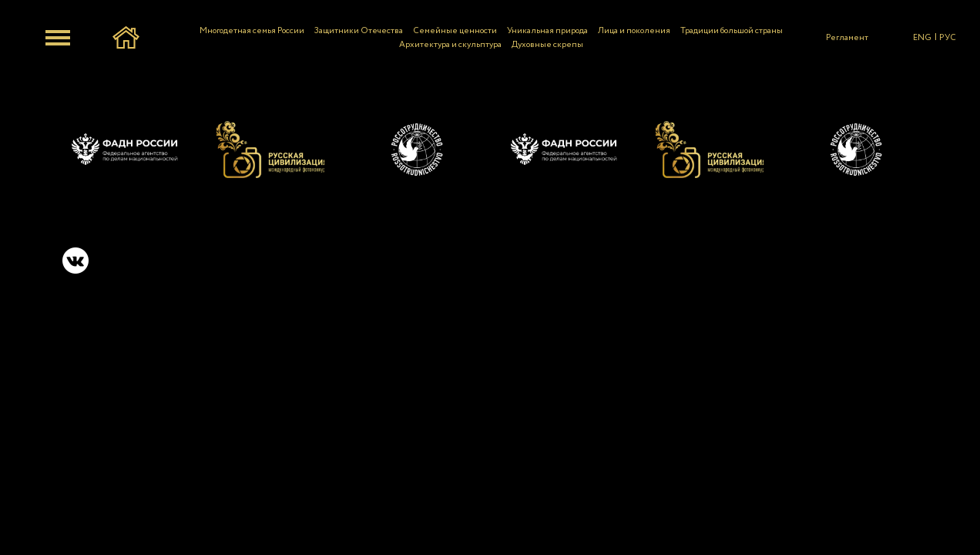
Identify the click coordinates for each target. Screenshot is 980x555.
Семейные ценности (455, 31)
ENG (922, 38)
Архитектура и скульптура (450, 45)
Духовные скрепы (547, 45)
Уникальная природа (547, 31)
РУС (948, 38)
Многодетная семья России (252, 31)
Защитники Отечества (359, 31)
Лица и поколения (634, 31)
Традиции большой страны (732, 31)
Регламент (847, 38)
